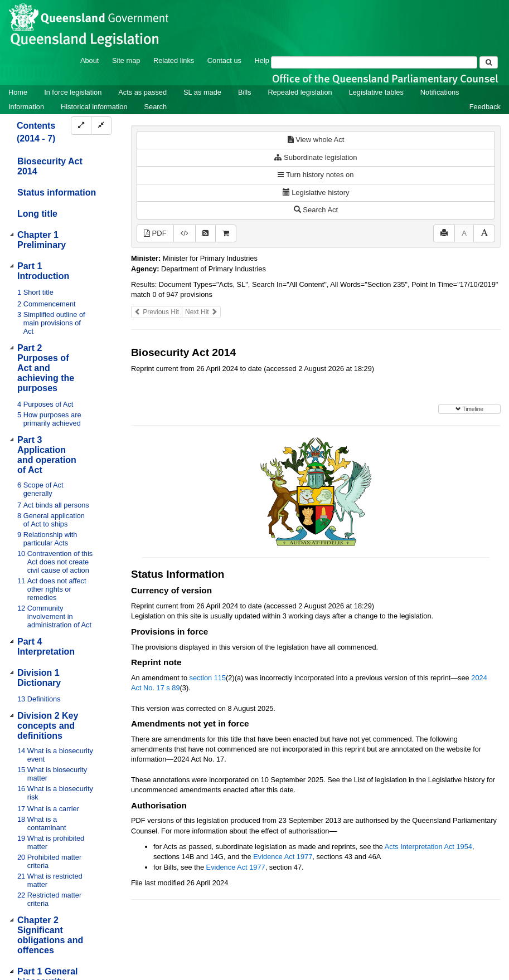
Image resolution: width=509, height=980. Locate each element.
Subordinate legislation (316, 157)
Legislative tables (376, 92)
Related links (174, 60)
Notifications (440, 92)
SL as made (202, 92)
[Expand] (81, 126)
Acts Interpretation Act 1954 (428, 847)
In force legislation (73, 92)
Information (26, 107)
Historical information (94, 107)
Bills (244, 92)
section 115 (208, 678)
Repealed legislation (300, 92)
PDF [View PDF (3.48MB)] (155, 233)
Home (18, 92)
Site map (126, 60)
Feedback (485, 107)
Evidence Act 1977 (283, 857)
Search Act (316, 210)
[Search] (374, 62)
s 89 (173, 688)
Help (262, 60)
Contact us (224, 60)
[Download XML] (185, 234)
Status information (57, 192)
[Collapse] (101, 126)
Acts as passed (142, 92)
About (89, 60)
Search (156, 107)
